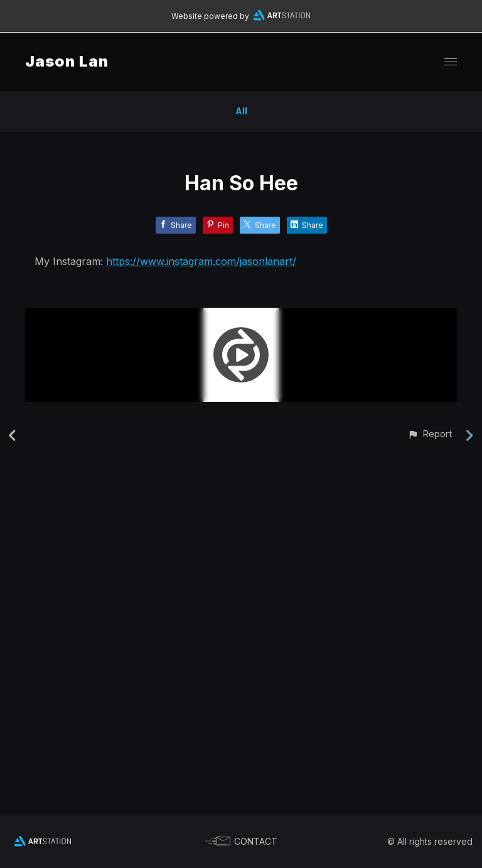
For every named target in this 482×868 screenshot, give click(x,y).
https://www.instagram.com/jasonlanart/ (201, 261)
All (241, 111)
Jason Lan (67, 61)
